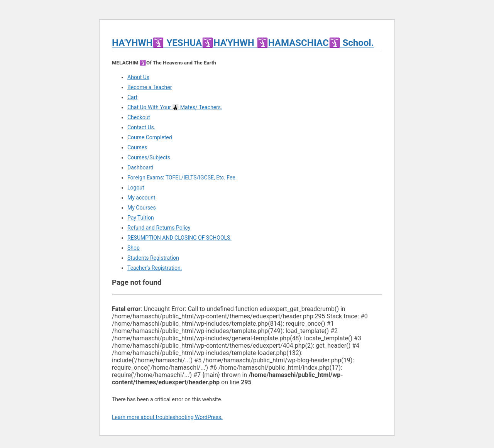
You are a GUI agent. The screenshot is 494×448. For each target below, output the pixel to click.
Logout (136, 188)
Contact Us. (141, 127)
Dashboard (140, 167)
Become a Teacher (150, 87)
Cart (132, 97)
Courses (137, 147)
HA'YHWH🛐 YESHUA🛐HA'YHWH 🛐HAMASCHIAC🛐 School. (243, 43)
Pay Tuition (141, 218)
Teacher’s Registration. (155, 268)
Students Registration (153, 258)
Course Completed (150, 137)
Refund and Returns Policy (159, 228)
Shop (134, 248)
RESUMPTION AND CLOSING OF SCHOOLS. (179, 238)
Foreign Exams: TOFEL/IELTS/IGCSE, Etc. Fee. (182, 178)
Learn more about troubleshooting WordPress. (167, 417)
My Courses (142, 208)
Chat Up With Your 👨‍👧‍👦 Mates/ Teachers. (175, 107)
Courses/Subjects (149, 157)
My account (141, 198)
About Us (138, 77)
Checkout (139, 117)
